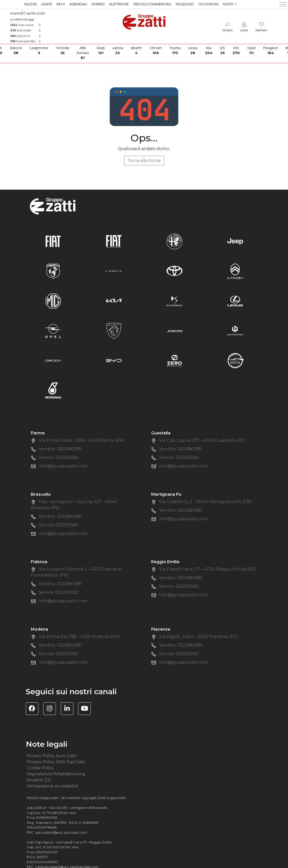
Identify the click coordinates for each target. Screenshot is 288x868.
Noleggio (185, 4)
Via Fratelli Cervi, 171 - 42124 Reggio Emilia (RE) (207, 569)
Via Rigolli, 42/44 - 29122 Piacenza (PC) (198, 637)
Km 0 (61, 4)
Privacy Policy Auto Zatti (51, 756)
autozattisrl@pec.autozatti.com (61, 832)
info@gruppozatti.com (63, 466)
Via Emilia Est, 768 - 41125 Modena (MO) (79, 637)
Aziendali (78, 4)
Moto (229, 4)
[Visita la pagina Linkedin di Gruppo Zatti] (69, 709)
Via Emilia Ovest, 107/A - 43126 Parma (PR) (81, 440)
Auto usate (20, 30)
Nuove (30, 4)
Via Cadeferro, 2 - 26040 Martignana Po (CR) (205, 502)
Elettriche (119, 4)
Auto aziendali (23, 41)
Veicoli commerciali (152, 4)
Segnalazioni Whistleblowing (56, 774)
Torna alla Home (144, 160)
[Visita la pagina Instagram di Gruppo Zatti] (51, 709)
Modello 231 (39, 780)
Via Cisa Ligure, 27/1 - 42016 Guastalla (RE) (202, 440)
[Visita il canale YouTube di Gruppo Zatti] (86, 709)
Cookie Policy (40, 768)
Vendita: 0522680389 (60, 449)
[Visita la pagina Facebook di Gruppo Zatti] (34, 709)
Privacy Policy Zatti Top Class (56, 762)
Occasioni (208, 4)
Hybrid (98, 4)
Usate (47, 4)
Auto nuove (22, 25)
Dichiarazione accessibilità (52, 786)
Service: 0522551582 (59, 457)
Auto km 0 (20, 36)
